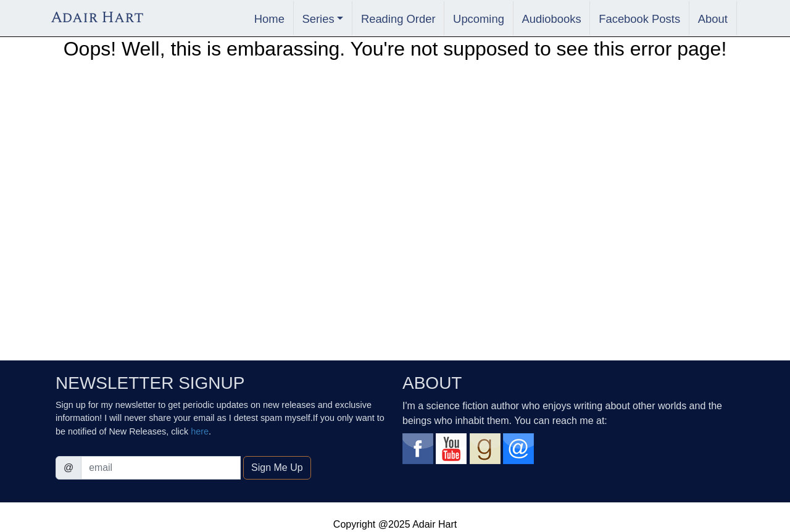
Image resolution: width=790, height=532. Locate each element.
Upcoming (479, 19)
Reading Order (398, 19)
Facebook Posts (639, 19)
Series (318, 19)
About (713, 19)
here (200, 431)
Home (269, 19)
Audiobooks (552, 19)
